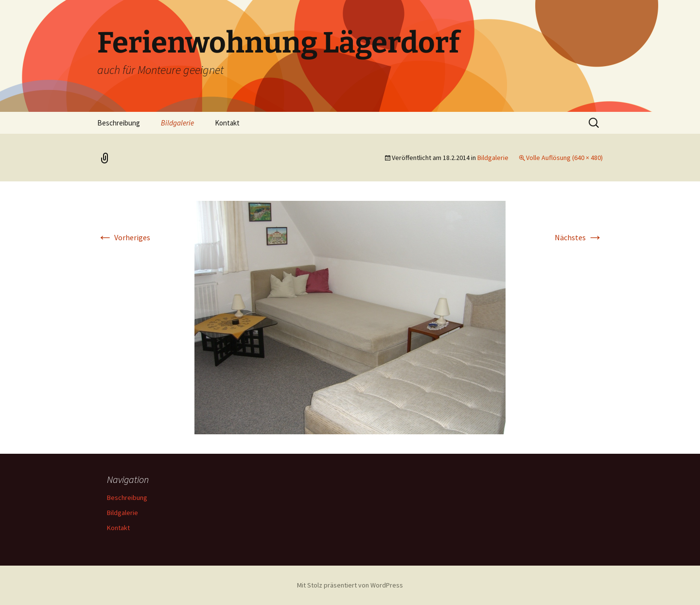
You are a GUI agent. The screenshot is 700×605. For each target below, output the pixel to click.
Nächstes (579, 237)
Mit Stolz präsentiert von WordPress (350, 585)
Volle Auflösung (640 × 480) (564, 158)
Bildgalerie (177, 123)
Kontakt (227, 123)
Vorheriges (124, 237)
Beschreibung (119, 123)
